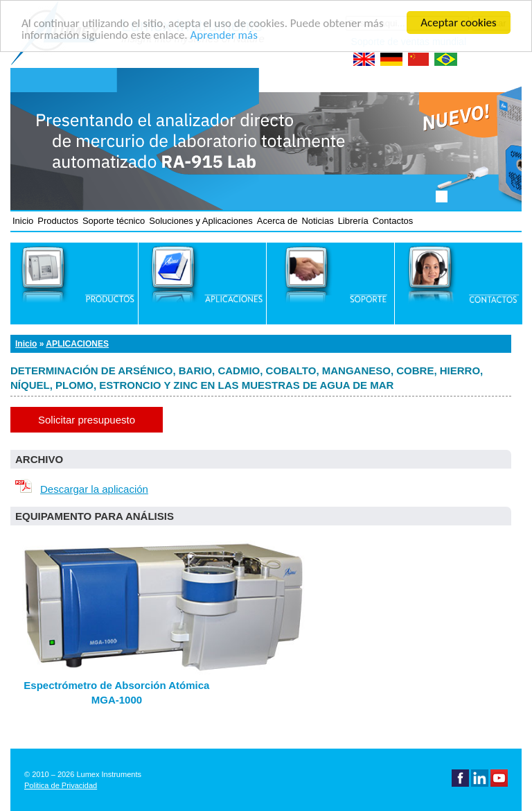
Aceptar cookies (458, 23)
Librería (353, 221)
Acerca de (277, 221)
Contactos (393, 221)
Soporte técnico (114, 221)
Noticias (317, 221)
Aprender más (223, 35)
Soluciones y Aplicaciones (201, 221)
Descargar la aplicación (79, 489)
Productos (58, 221)
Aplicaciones (77, 344)
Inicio (23, 221)
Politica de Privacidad (61, 785)
